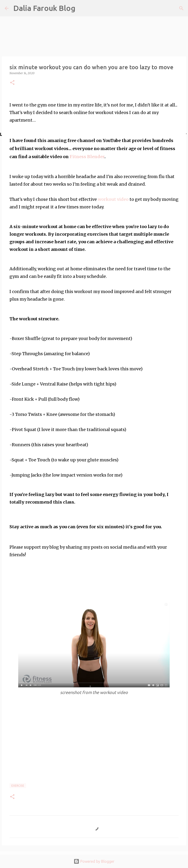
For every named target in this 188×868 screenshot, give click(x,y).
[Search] (181, 8)
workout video (113, 199)
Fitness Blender (87, 157)
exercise (18, 786)
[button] (12, 83)
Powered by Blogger (94, 861)
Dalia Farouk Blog (44, 8)
